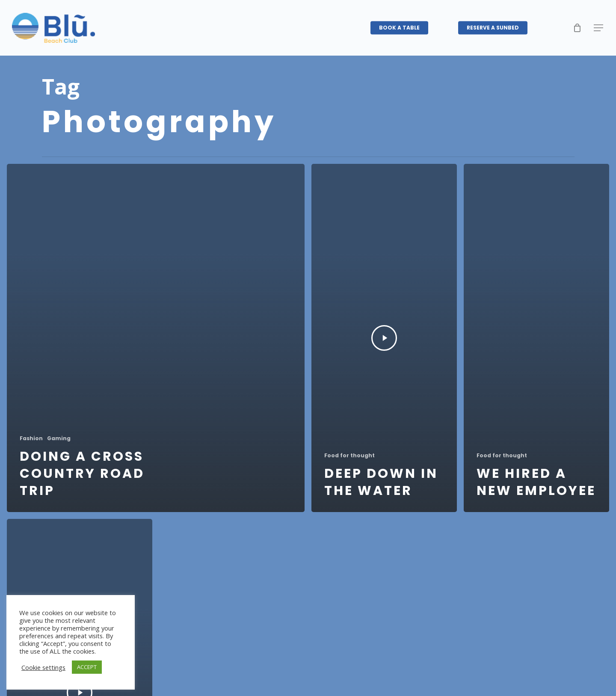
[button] (599, 28)
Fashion (31, 438)
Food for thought (349, 455)
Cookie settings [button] (43, 667)
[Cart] (577, 28)
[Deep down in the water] (384, 338)
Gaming (59, 438)
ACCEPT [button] (87, 667)
